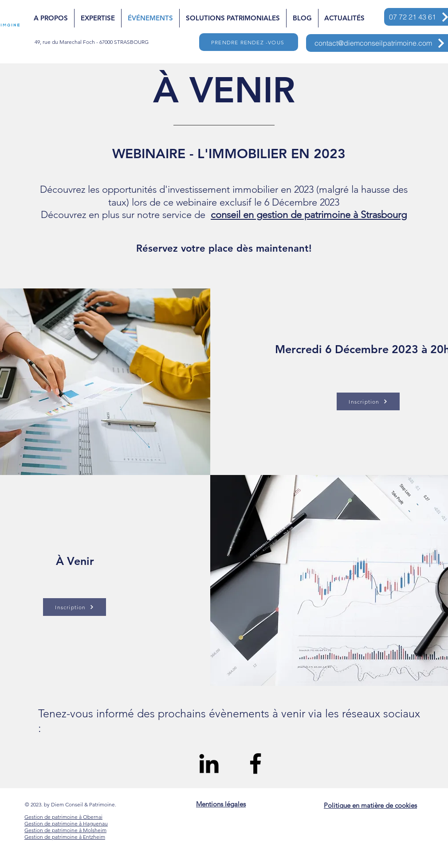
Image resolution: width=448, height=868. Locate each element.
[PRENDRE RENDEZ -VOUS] (249, 42)
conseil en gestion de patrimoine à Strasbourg (309, 215)
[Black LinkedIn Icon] (209, 763)
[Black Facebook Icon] (255, 763)
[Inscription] (75, 607)
